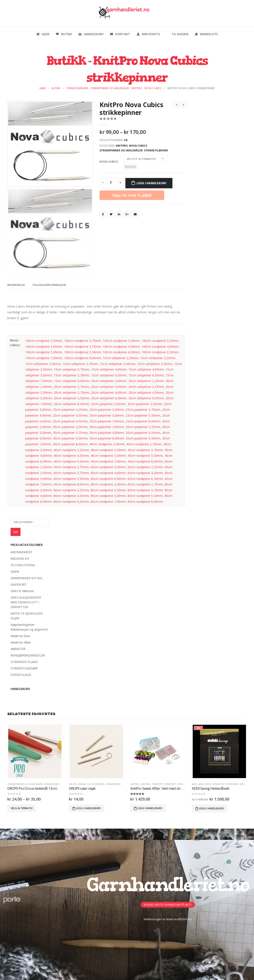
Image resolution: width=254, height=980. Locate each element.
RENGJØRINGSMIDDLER (28, 655)
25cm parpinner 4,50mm (70, 415)
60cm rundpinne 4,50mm (145, 473)
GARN (15, 572)
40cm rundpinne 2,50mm (107, 444)
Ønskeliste (206, 34)
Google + (127, 214)
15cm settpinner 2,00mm (121, 358)
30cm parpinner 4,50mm (143, 433)
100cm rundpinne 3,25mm (160, 341)
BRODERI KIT (20, 559)
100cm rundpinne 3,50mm (44, 346)
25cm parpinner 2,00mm (108, 404)
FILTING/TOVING (23, 565)
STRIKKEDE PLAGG (24, 662)
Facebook (103, 214)
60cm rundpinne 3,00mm (108, 467)
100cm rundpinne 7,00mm (44, 358)
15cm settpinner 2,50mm (43, 364)
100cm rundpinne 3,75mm (83, 346)
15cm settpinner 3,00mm (118, 364)
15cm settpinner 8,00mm (72, 381)
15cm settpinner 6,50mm (146, 375)
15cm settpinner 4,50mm (146, 369)
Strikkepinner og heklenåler (121, 150)
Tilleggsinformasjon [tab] (49, 285)
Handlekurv (91, 34)
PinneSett (158, 784)
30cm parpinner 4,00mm (107, 433)
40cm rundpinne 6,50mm (71, 461)
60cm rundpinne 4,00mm (108, 473)
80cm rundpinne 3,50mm (108, 490)
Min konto (148, 34)
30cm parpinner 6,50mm (143, 438)
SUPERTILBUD (21, 675)
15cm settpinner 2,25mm (158, 358)
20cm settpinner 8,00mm (72, 404)
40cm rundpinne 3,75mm (145, 450)
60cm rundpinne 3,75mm (71, 473)
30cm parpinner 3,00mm (107, 427)
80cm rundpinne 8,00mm (145, 502)
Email (135, 214)
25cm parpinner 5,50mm (143, 415)
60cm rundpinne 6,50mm (145, 479)
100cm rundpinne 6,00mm (121, 352)
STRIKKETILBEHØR (156, 150)
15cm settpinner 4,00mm (109, 369)
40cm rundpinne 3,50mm (108, 450)
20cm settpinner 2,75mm (72, 387)
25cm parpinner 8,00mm (143, 421)
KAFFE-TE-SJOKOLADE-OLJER (27, 616)
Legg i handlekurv (151, 183)
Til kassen (177, 34)
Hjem (43, 34)
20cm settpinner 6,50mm (146, 398)
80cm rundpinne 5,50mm (145, 496)
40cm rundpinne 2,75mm (144, 444)
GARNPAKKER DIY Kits (27, 578)
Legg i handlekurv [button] (88, 808)
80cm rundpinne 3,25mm (71, 490)
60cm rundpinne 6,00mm (108, 479)
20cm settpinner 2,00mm (109, 381)
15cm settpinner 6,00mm (109, 375)
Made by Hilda (21, 642)
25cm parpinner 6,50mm (70, 421)
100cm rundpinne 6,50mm (160, 352)
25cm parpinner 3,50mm (107, 410)
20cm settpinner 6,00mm (109, 398)
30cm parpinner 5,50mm (70, 438)
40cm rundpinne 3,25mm (71, 450)
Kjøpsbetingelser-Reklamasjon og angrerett (29, 627)
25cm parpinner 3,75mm (143, 410)
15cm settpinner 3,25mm (155, 364)
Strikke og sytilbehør (91, 784)
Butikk (64, 34)
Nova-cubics (109, 162)
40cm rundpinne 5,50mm (145, 456)
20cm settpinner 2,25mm (146, 381)
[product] (35, 751)
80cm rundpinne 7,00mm (108, 502)
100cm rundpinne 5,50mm (83, 352)
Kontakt (120, 34)
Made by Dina (20, 636)
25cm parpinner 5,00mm (107, 415)
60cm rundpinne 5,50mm (71, 479)
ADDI (195, 784)
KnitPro (122, 146)
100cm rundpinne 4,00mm (121, 346)
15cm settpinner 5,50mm (72, 375)
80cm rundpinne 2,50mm (108, 484)
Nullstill (131, 167)
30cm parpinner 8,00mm (70, 444)
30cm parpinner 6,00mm (107, 438)
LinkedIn (119, 214)
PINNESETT (170, 784)
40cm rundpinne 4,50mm (71, 456)
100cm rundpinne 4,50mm (160, 346)
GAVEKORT (19, 584)
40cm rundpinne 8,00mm (145, 461)
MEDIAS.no (185, 919)
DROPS (73, 784)
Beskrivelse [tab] (16, 285)
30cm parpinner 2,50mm (70, 427)
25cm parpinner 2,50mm (145, 404)
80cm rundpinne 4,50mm (71, 496)
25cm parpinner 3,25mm (70, 410)
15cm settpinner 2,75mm (80, 364)
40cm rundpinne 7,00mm (108, 461)
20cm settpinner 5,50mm (72, 398)
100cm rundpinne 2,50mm (44, 341)
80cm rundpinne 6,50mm (71, 502)
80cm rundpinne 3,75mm (145, 490)
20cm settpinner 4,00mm (109, 392)
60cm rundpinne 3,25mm (145, 467)
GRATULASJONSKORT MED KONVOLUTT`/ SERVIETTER (26, 602)
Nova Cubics (138, 146)
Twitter (111, 214)
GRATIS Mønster (22, 591)
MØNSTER (18, 649)
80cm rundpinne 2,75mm (145, 484)
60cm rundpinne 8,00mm (71, 484)
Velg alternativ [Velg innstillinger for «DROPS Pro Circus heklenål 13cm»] (22, 808)
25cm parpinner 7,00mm (107, 421)
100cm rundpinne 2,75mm (83, 341)
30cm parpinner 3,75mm (70, 433)
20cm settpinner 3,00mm (109, 387)
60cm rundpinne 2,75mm (71, 467)
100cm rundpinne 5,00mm (44, 352)
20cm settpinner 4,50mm (146, 392)
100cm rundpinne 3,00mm (121, 341)
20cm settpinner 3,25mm (146, 387)
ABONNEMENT (21, 552)
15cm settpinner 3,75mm (72, 369)
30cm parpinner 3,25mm (143, 427)
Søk (16, 532)
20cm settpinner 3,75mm (72, 392)
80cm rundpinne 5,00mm (108, 496)
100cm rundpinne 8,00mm (83, 358)
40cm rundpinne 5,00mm (108, 456)
